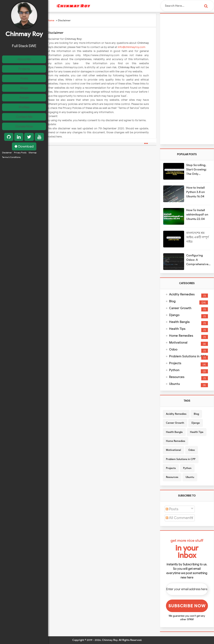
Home (51, 20)
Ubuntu (175, 384)
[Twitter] (29, 140)
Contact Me (25, 119)
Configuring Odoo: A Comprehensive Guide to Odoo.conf (197, 260)
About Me (25, 59)
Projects (25, 69)
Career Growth (180, 308)
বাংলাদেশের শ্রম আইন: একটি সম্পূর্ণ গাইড (197, 237)
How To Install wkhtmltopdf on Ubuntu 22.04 (197, 215)
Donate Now (25, 129)
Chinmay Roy (110, 640)
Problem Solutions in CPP (188, 356)
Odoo (173, 349)
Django (174, 315)
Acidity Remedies (182, 294)
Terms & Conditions (11, 161)
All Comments (179, 518)
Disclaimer (7, 156)
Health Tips (177, 329)
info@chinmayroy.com (132, 47)
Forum (25, 99)
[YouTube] (39, 140)
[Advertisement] (187, 79)
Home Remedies (181, 336)
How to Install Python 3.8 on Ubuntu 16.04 (196, 192)
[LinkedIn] (19, 140)
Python (174, 370)
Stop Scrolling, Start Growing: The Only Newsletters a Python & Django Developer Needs (198, 170)
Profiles (25, 109)
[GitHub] (9, 140)
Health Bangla (179, 322)
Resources (177, 377)
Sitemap (33, 156)
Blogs (25, 89)
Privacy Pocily (20, 156)
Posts (25, 79)
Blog (172, 301)
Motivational (178, 343)
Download (24, 149)
